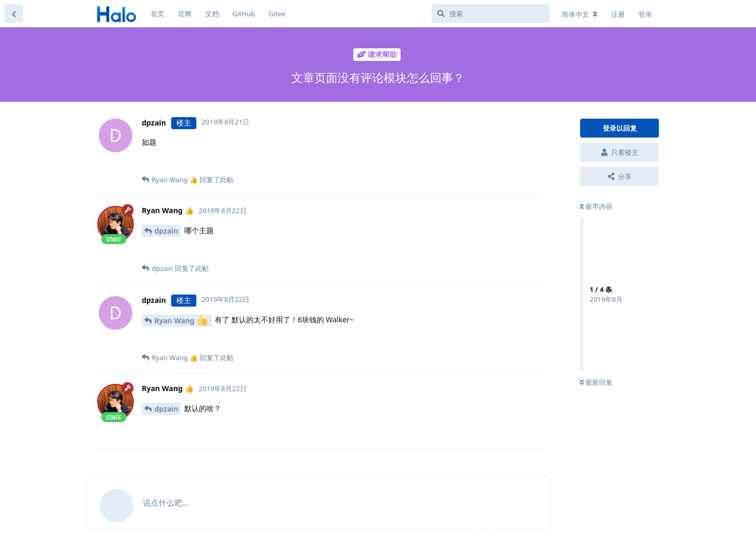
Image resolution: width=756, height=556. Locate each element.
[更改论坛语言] (580, 14)
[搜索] (491, 14)
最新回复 (596, 382)
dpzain (166, 231)
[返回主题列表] (14, 14)
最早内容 (596, 206)
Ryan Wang (181, 320)
